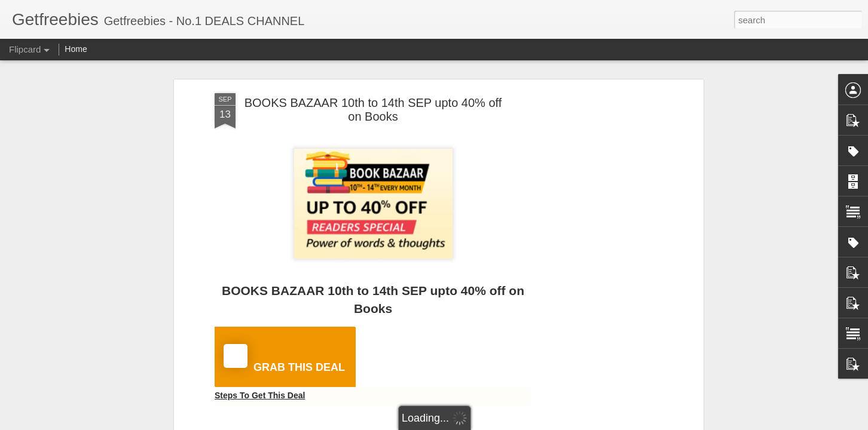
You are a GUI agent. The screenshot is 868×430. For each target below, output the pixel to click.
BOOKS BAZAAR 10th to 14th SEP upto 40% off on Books (373, 110)
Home (76, 49)
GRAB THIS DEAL (284, 359)
